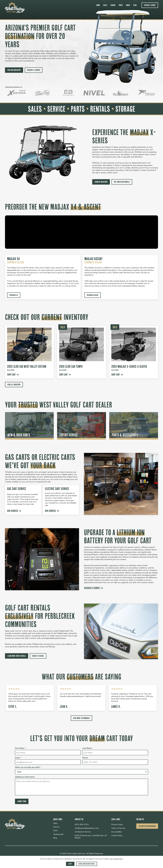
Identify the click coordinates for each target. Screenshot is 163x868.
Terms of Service (118, 828)
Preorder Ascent (93, 295)
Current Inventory (101, 182)
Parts (121, 5)
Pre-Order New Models (122, 182)
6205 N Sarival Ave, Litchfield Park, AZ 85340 (90, 837)
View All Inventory (14, 385)
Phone (85, 758)
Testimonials (57, 835)
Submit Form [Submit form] (22, 802)
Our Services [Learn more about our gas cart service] (14, 511)
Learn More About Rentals (17, 656)
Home (98, 5)
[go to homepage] (15, 12)
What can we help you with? (28, 768)
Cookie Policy (116, 836)
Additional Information (25, 777)
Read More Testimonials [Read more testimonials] (81, 718)
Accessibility (116, 832)
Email (18, 758)
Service (113, 5)
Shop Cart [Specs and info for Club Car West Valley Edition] (13, 375)
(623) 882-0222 (81, 825)
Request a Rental (38, 656)
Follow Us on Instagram (147, 826)
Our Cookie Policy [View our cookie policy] (116, 859)
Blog (135, 5)
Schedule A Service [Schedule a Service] (94, 588)
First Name (21, 748)
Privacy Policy (117, 825)
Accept (70, 864)
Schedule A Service (34, 70)
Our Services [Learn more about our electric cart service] (52, 511)
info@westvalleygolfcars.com (86, 828)
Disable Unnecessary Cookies (87, 864)
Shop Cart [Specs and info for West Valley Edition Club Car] (65, 375)
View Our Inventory (14, 70)
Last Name (88, 748)
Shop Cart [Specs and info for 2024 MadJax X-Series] (117, 375)
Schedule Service (150, 5)
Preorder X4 (14, 295)
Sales (105, 5)
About (128, 5)
